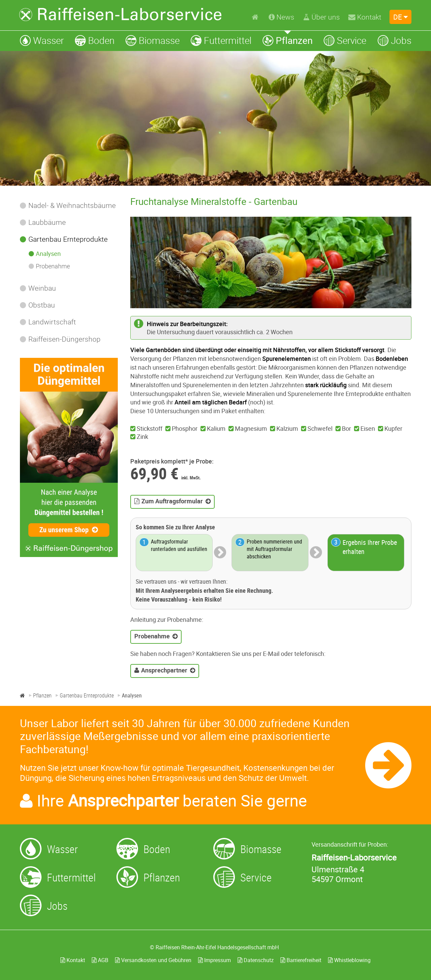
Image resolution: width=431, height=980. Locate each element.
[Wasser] (42, 40)
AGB (100, 960)
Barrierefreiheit (301, 960)
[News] (281, 17)
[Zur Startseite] (120, 15)
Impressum (214, 960)
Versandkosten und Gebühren (153, 960)
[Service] (345, 40)
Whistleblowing (349, 960)
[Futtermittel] (221, 40)
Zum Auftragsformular (172, 501)
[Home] (256, 17)
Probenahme (152, 636)
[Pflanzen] (288, 40)
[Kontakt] (365, 17)
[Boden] (95, 40)
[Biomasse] (153, 40)
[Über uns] (321, 17)
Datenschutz (256, 960)
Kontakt (73, 960)
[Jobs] (395, 40)
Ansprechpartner (164, 670)
